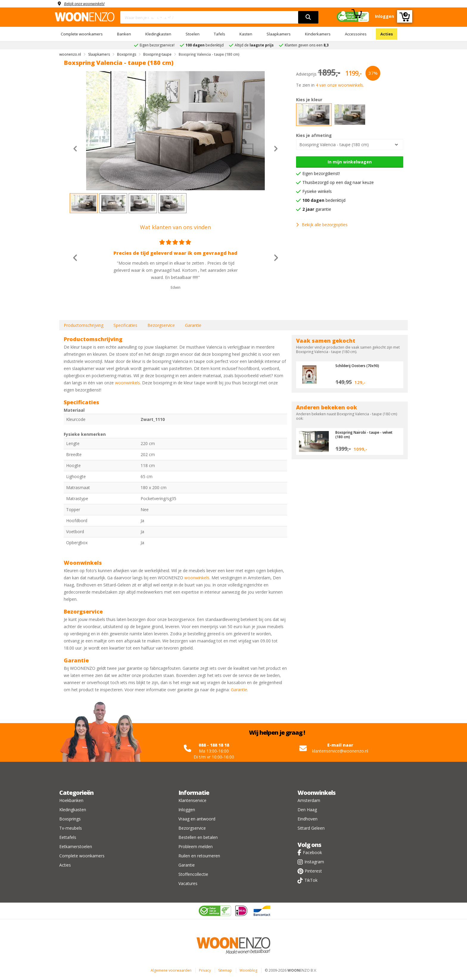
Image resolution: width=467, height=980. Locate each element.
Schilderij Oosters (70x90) (359, 366)
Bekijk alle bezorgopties (322, 225)
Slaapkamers (279, 34)
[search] (308, 17)
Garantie (193, 325)
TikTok (311, 880)
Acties (387, 34)
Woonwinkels (316, 793)
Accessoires (356, 34)
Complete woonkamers (82, 34)
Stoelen (193, 34)
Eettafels (68, 837)
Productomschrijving (84, 325)
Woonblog (248, 970)
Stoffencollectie (193, 874)
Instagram (314, 862)
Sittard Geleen (311, 828)
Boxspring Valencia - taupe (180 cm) (334, 145)
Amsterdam (309, 800)
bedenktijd (324, 200)
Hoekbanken (71, 800)
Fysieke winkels (317, 191)
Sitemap (225, 970)
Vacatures (188, 883)
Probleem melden (196, 846)
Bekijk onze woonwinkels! (88, 3)
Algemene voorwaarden (171, 970)
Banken (124, 34)
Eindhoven (308, 819)
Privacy (205, 970)
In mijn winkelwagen (350, 162)
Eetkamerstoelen (76, 846)
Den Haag (307, 810)
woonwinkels (127, 383)
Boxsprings (70, 819)
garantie (317, 209)
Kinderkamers (318, 34)
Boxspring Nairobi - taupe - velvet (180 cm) (367, 434)
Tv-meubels (71, 828)
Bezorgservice (161, 325)
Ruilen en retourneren (199, 856)
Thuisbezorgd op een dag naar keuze (338, 182)
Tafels (220, 34)
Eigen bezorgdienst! (321, 173)
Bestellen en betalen (198, 837)
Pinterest (313, 871)
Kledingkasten (158, 34)
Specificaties (125, 325)
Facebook (312, 852)
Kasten (246, 34)
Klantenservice (192, 800)
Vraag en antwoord (197, 819)
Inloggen (187, 810)
